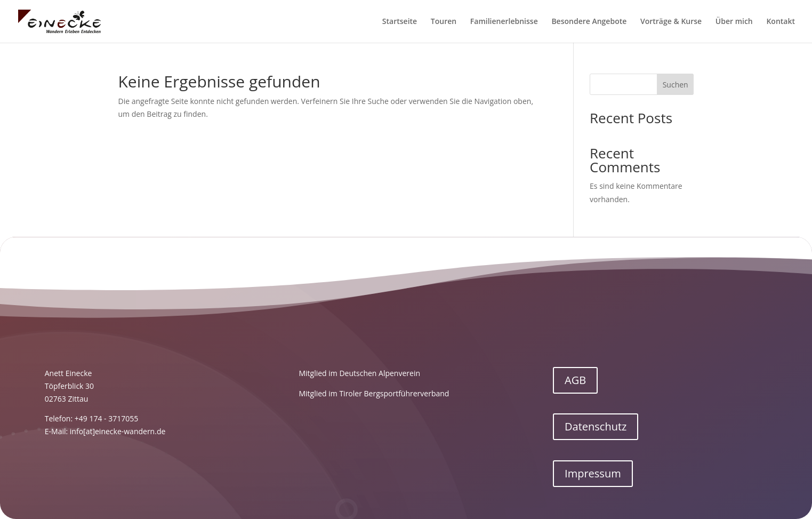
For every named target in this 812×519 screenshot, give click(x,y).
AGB (575, 380)
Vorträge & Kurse (671, 22)
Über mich (734, 22)
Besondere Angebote (589, 22)
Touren (444, 22)
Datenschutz (596, 426)
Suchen (676, 85)
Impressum (593, 473)
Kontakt (781, 22)
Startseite (400, 22)
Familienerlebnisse (504, 22)
